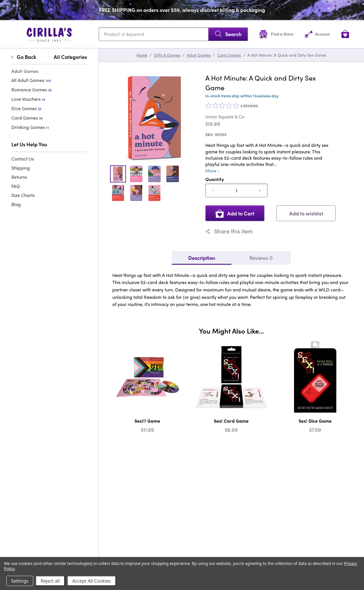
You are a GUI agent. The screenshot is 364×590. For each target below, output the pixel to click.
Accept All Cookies (92, 581)
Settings (20, 581)
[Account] (317, 34)
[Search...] (173, 34)
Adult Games (199, 55)
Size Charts (23, 195)
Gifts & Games (167, 55)
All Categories (70, 57)
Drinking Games (30, 127)
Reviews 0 (261, 258)
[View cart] (345, 34)
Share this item (229, 231)
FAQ (16, 186)
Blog (16, 204)
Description (202, 258)
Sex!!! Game (147, 421)
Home (142, 55)
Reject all (50, 581)
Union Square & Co (225, 117)
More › (212, 171)
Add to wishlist (306, 213)
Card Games (27, 118)
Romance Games (32, 90)
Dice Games (26, 108)
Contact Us (23, 159)
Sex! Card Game (231, 421)
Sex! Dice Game (315, 421)
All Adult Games (31, 80)
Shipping (21, 168)
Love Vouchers (28, 99)
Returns (19, 177)
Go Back (24, 57)
